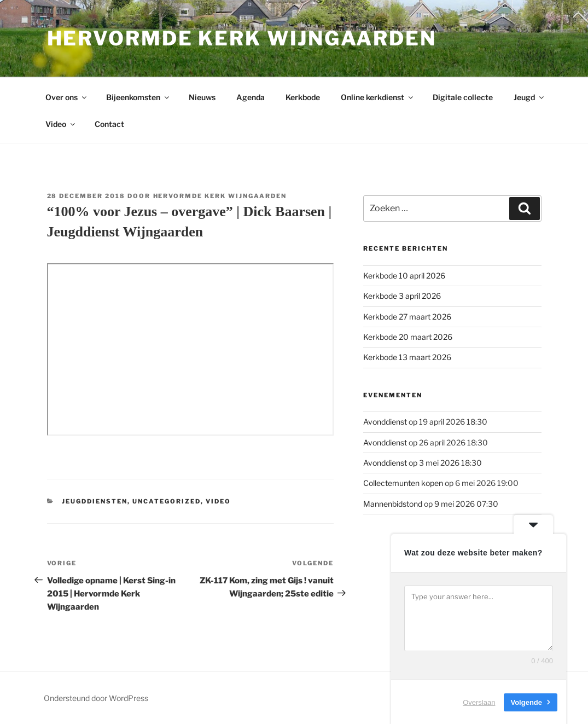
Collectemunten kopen (403, 483)
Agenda (251, 97)
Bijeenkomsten (138, 97)
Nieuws (202, 97)
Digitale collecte (463, 97)
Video (61, 124)
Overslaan (479, 702)
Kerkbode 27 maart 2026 (407, 317)
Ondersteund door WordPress (96, 698)
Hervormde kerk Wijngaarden (242, 38)
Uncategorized (167, 501)
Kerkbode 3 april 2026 (402, 296)
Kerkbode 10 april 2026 (404, 276)
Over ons (67, 97)
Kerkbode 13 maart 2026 (407, 357)
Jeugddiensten (95, 501)
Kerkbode (303, 97)
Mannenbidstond (393, 504)
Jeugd (529, 97)
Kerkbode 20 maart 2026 (408, 337)
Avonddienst (385, 422)
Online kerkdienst (378, 97)
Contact (109, 124)
